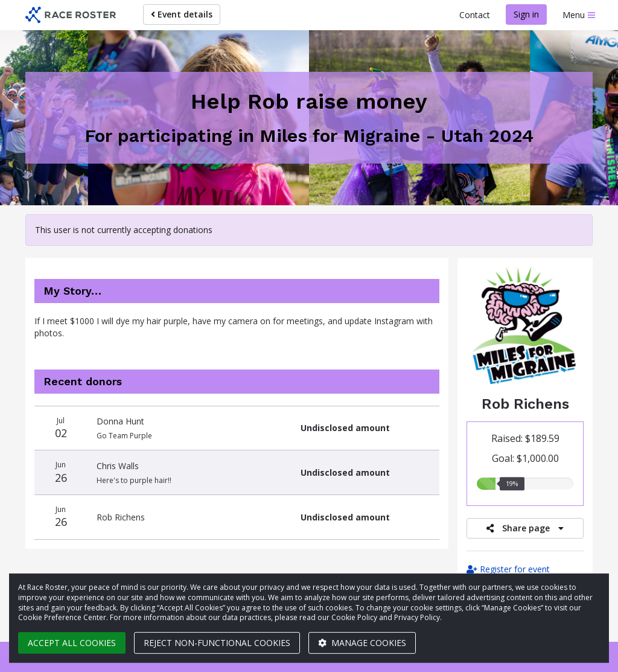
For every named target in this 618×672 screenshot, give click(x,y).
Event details (182, 14)
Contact (475, 15)
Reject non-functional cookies (217, 643)
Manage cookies (362, 643)
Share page (525, 528)
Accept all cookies (72, 643)
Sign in (526, 14)
